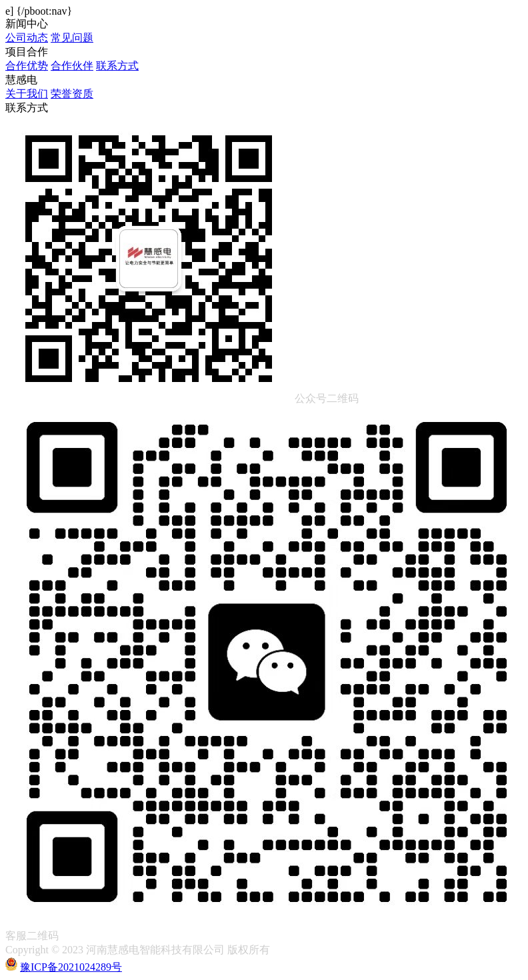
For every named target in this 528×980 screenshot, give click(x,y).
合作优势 (27, 66)
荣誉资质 (72, 94)
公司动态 (27, 38)
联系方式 (117, 66)
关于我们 (27, 94)
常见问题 (72, 38)
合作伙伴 (72, 66)
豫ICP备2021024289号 (71, 967)
